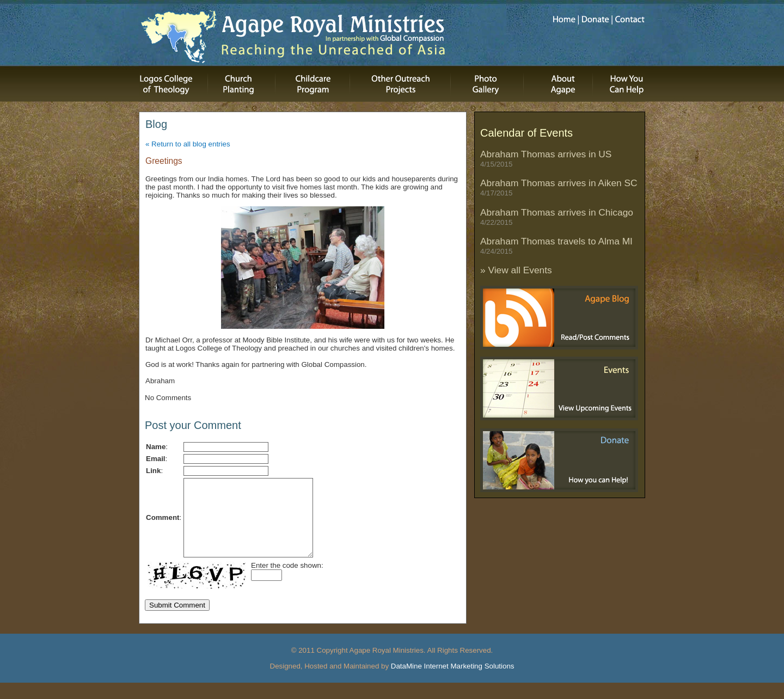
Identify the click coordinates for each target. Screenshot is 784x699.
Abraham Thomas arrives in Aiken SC (559, 187)
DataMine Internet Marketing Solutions (453, 682)
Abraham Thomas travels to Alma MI (556, 246)
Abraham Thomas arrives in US (546, 158)
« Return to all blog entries (188, 144)
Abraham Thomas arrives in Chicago (557, 217)
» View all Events (516, 270)
